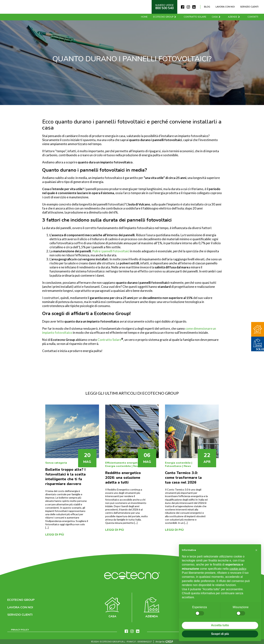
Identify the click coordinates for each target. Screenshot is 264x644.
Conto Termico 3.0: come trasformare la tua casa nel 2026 (183, 478)
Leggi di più (55, 535)
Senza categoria (56, 463)
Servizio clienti (249, 7)
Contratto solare (195, 17)
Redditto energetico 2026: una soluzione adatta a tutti (123, 478)
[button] (256, 550)
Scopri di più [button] (220, 634)
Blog (207, 7)
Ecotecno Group (165, 17)
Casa (217, 17)
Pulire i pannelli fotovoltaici (111, 251)
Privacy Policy (20, 630)
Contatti (253, 17)
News (137, 466)
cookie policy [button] (238, 569)
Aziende (234, 17)
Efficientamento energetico (123, 463)
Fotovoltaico (173, 466)
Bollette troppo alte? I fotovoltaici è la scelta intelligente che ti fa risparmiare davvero (65, 477)
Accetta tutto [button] (220, 625)
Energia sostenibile (118, 466)
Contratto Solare (109, 340)
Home (145, 17)
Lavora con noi (225, 7)
